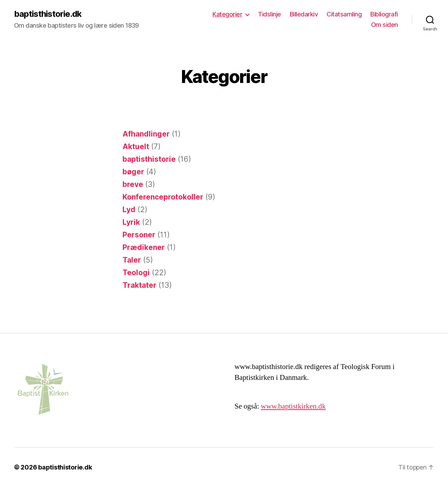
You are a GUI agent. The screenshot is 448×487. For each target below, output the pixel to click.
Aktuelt (136, 147)
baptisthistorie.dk (48, 14)
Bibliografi (384, 14)
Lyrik (131, 222)
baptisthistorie (149, 159)
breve (133, 184)
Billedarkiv (304, 14)
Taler (132, 260)
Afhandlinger (146, 134)
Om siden (384, 25)
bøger (133, 172)
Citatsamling (344, 14)
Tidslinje (269, 14)
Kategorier (227, 14)
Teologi (136, 273)
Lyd (129, 210)
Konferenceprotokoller (163, 197)
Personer (139, 235)
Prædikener (144, 247)
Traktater (139, 285)
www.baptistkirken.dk (293, 406)
